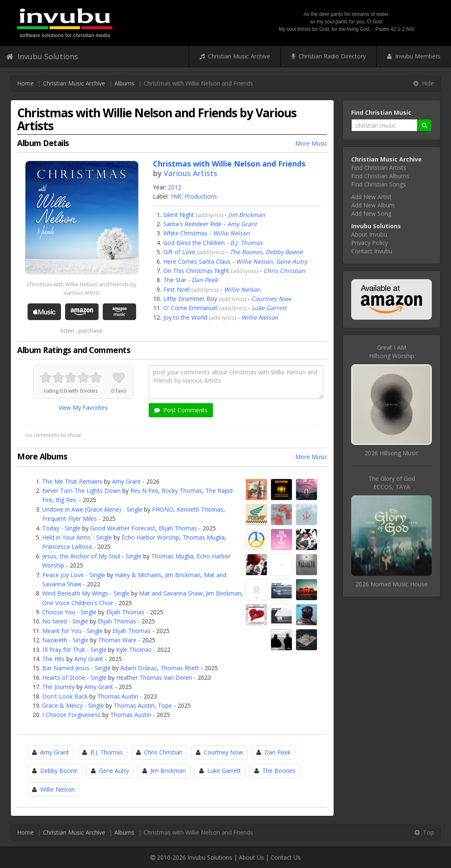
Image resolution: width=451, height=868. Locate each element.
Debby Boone (284, 252)
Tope (165, 705)
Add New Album (373, 205)
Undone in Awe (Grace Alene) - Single (92, 509)
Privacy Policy (370, 243)
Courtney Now (271, 299)
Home (25, 83)
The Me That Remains (72, 481)
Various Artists (190, 173)
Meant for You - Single (72, 631)
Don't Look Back (65, 696)
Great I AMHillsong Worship (392, 352)
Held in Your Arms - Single (77, 537)
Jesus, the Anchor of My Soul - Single (92, 556)
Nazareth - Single (65, 640)
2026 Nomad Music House (391, 584)
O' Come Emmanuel (190, 308)
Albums (124, 83)
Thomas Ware (117, 640)
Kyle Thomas (134, 650)
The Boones (246, 252)
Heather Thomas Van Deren (154, 677)
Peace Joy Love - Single (74, 575)
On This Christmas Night (196, 271)
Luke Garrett (269, 308)
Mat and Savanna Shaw (171, 593)
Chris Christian (284, 271)
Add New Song (371, 213)
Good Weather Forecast (123, 528)
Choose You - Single (69, 612)
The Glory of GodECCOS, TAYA (392, 483)
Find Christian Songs (379, 184)
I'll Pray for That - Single (74, 650)
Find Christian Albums (380, 176)
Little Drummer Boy (190, 299)
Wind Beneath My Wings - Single (86, 593)
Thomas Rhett (180, 668)
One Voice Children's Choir (78, 603)
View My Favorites (83, 408)
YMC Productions (194, 196)
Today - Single (61, 528)
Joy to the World (185, 317)
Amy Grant (242, 224)
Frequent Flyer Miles (70, 519)
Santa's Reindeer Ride (193, 224)
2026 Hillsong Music (391, 453)
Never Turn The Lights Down (81, 491)
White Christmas (185, 233)
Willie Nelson (231, 233)
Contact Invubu (372, 251)
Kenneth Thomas (200, 509)
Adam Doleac (139, 668)
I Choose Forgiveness (71, 715)
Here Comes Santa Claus (197, 261)
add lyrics (210, 215)
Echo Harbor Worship (150, 537)
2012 (175, 187)
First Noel (176, 289)
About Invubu (369, 234)
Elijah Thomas (178, 528)
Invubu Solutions (42, 56)
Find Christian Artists (379, 168)
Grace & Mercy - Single (73, 705)
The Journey (58, 687)
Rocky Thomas (182, 491)
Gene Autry (292, 261)
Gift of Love (179, 252)
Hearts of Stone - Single (74, 677)
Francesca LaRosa (67, 546)
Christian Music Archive (235, 56)
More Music (311, 143)
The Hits (53, 659)
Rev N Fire (144, 491)
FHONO (163, 509)
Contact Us (286, 857)
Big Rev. (66, 500)
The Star (175, 280)
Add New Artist (371, 197)
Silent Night (179, 215)
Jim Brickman (247, 215)
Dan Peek (205, 280)
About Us (251, 857)
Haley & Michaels (138, 575)
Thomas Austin (118, 696)
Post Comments (181, 410)
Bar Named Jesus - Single (76, 668)
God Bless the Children (194, 243)
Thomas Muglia (204, 537)
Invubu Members (414, 56)
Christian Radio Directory (329, 56)
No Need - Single (65, 621)
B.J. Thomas (246, 243)
